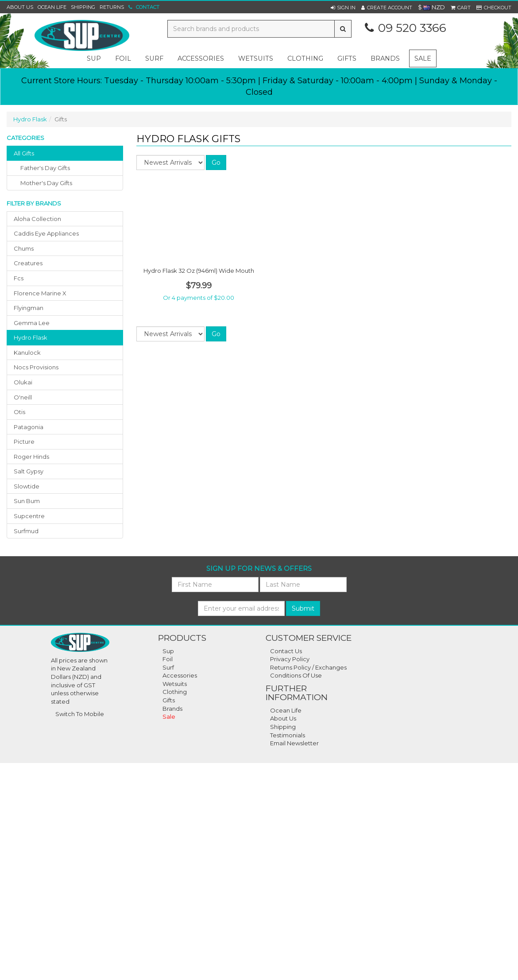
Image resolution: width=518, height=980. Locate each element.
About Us (20, 7)
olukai (23, 382)
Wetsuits (175, 684)
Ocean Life (52, 7)
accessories (201, 58)
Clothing (175, 692)
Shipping (83, 7)
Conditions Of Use (296, 675)
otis (19, 412)
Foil (168, 659)
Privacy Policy (290, 659)
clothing (305, 58)
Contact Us (286, 651)
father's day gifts (45, 168)
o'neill (23, 397)
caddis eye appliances (46, 233)
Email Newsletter (294, 743)
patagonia (29, 427)
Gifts (169, 700)
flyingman (29, 308)
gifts (347, 58)
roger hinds (31, 457)
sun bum (27, 501)
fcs (19, 278)
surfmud (26, 531)
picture (24, 442)
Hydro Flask (30, 119)
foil (123, 58)
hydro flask (31, 337)
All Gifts (24, 153)
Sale (423, 58)
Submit (303, 608)
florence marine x (40, 293)
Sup (168, 651)
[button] (343, 8)
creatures (28, 263)
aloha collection (37, 219)
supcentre (29, 516)
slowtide (27, 486)
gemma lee (32, 323)
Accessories (180, 675)
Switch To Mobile (80, 714)
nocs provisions (36, 367)
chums (24, 248)
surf (154, 58)
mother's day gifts (46, 183)
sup (94, 58)
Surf (168, 667)
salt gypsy (29, 471)
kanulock (27, 352)
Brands (385, 58)
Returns (112, 7)
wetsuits (256, 58)
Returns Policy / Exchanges (308, 667)
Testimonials (288, 735)
